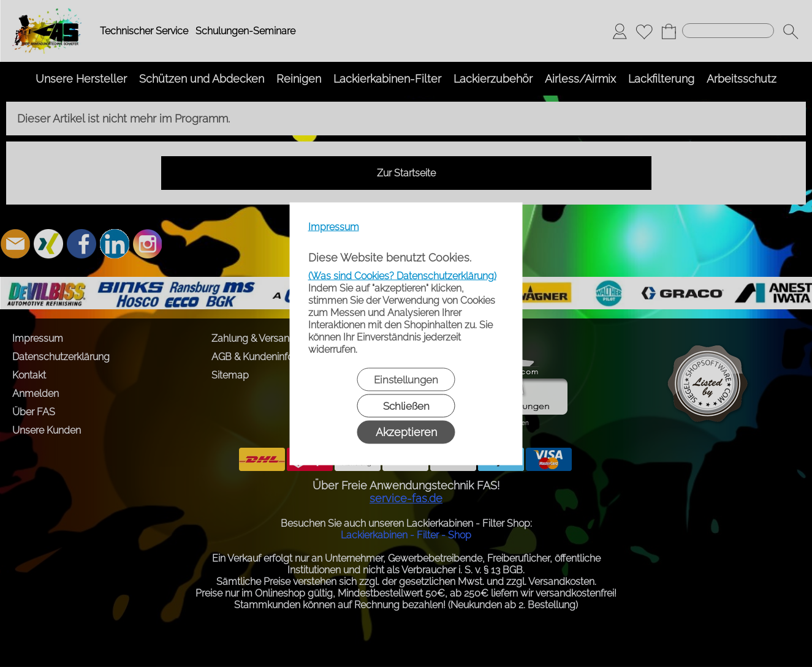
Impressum (334, 226)
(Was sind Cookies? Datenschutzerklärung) (402, 275)
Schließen (406, 405)
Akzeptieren (406, 431)
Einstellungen (406, 379)
